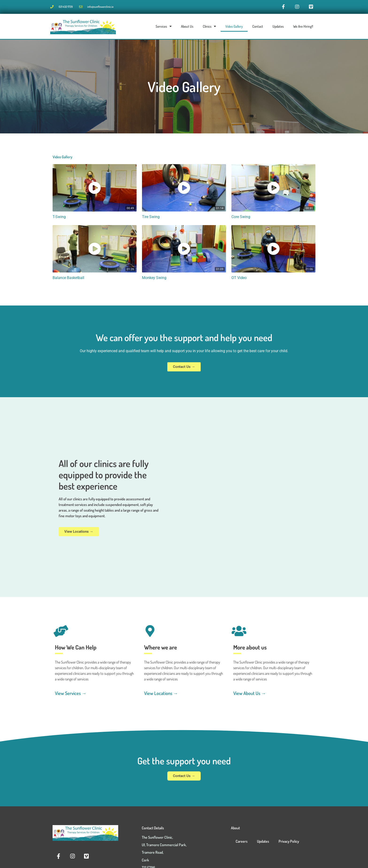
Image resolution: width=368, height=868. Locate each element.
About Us (187, 28)
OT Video (240, 279)
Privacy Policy (289, 842)
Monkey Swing (155, 279)
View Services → (71, 694)
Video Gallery (234, 28)
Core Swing (241, 218)
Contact (258, 28)
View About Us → (250, 694)
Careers (242, 842)
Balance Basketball (69, 279)
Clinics (209, 28)
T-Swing (59, 218)
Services (164, 28)
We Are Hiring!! (303, 28)
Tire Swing (151, 218)
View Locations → (161, 694)
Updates (278, 28)
